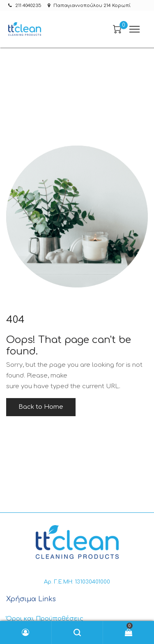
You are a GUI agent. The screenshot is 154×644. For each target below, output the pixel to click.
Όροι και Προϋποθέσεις (45, 619)
